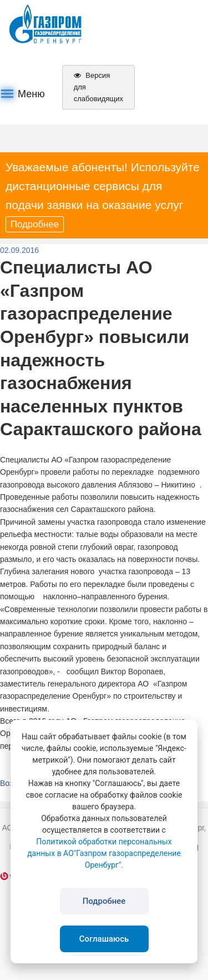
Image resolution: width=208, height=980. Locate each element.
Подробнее (35, 224)
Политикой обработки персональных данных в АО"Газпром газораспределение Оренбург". (104, 853)
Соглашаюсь (104, 939)
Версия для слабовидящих (98, 87)
